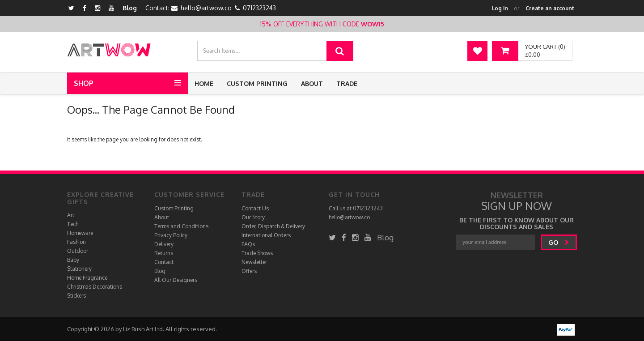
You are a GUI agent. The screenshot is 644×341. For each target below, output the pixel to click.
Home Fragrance (87, 278)
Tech (73, 224)
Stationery (79, 269)
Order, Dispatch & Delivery (273, 226)
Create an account (550, 8)
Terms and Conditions (181, 226)
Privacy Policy (171, 235)
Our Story (253, 217)
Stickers (76, 296)
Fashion (76, 242)
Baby (73, 260)
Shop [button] (84, 83)
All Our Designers (176, 280)
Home (204, 83)
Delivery (164, 244)
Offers (249, 271)
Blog (130, 8)
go (559, 242)
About (312, 83)
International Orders (266, 235)
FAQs (248, 244)
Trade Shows (257, 253)
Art (71, 215)
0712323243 (259, 8)
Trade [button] (347, 83)
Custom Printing (257, 83)
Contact (164, 262)
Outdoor (78, 251)
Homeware (80, 233)
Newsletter (254, 262)
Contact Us (255, 208)
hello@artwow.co (206, 8)
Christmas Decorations (95, 287)
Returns (164, 253)
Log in (500, 8)
